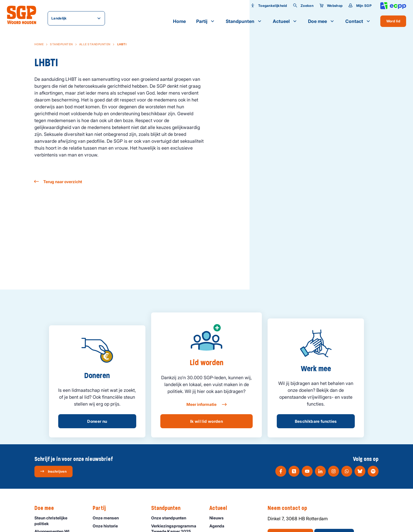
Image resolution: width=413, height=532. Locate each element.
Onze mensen (108, 518)
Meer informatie (206, 404)
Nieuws (219, 518)
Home (179, 21)
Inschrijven (53, 471)
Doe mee (322, 21)
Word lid (393, 21)
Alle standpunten (95, 44)
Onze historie (108, 526)
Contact (358, 21)
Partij (206, 21)
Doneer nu (97, 421)
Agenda (219, 526)
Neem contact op (290, 508)
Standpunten (244, 21)
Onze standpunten (171, 518)
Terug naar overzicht (58, 182)
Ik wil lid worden (206, 421)
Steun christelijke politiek (59, 521)
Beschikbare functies (316, 421)
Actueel (285, 21)
